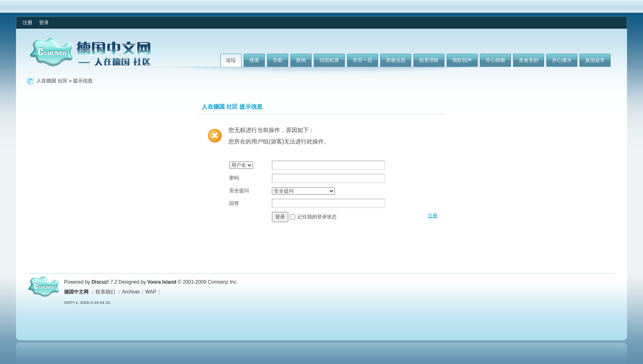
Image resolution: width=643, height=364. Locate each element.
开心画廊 (495, 60)
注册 (27, 23)
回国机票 (329, 60)
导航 (278, 60)
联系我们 (105, 292)
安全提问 (239, 191)
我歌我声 (462, 60)
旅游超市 (595, 60)
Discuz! (100, 282)
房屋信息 (396, 60)
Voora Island (162, 282)
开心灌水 (562, 60)
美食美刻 (529, 60)
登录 (44, 23)
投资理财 (429, 60)
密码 (234, 178)
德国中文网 (76, 292)
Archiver (131, 292)
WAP (151, 292)
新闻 (301, 60)
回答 (234, 203)
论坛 (231, 60)
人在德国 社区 (52, 81)
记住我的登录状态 (317, 217)
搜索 (254, 60)
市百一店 (363, 60)
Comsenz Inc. (222, 282)
